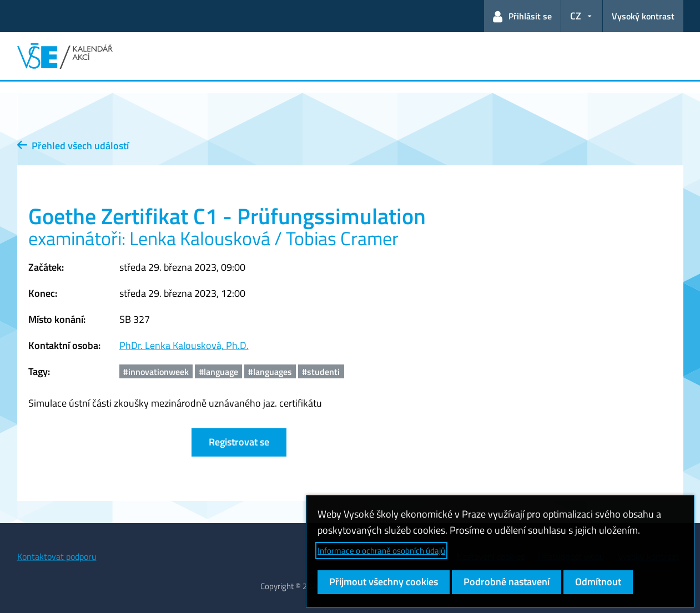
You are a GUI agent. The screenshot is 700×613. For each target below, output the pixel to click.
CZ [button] (576, 16)
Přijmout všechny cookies (384, 582)
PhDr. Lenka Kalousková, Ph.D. (184, 345)
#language (218, 372)
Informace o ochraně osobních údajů (381, 551)
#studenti (321, 372)
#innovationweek (156, 372)
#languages (270, 372)
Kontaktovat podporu (57, 556)
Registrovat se (239, 442)
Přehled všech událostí (73, 146)
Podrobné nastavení (507, 582)
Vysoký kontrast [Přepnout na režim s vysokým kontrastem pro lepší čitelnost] (643, 16)
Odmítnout (598, 582)
